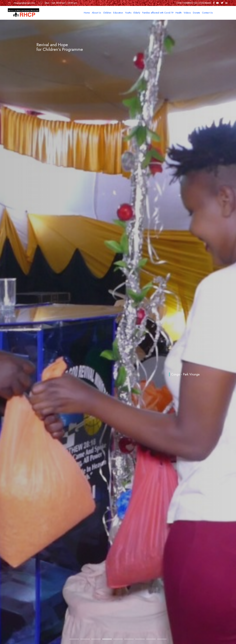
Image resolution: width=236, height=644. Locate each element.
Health (179, 13)
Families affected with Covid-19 (158, 13)
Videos (187, 13)
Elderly (137, 13)
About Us (96, 13)
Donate (196, 13)
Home (87, 13)
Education (118, 13)
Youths (128, 13)
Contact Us (207, 13)
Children (107, 13)
